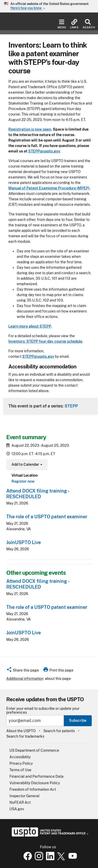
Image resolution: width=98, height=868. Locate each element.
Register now (23, 481)
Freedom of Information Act (33, 789)
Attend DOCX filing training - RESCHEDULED (38, 494)
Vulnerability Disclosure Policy (35, 783)
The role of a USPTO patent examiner (47, 517)
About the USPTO (21, 731)
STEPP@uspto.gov (44, 151)
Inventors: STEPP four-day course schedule (45, 341)
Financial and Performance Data (36, 776)
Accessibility (20, 757)
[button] (23, 671)
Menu (62, 24)
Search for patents (59, 731)
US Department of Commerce (34, 750)
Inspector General (24, 796)
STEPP (71, 406)
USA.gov (17, 809)
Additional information (25, 679)
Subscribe (78, 720)
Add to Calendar (26, 465)
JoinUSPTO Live (24, 542)
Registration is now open (30, 129)
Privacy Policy (21, 763)
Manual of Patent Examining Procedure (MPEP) (49, 188)
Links (74, 24)
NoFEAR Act (20, 802)
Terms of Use (20, 770)
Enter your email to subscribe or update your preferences (43, 711)
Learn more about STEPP (30, 326)
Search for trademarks (25, 736)
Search (88, 24)
